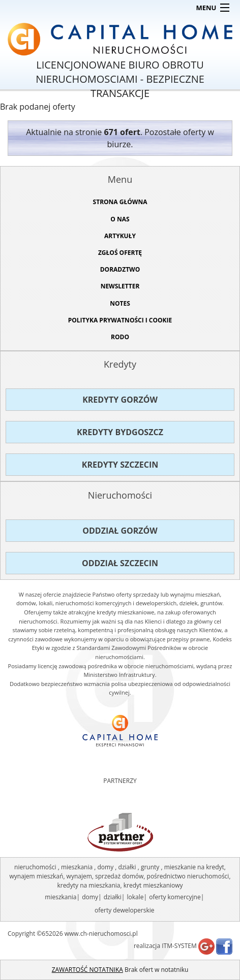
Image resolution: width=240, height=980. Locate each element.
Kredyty (120, 364)
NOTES (120, 303)
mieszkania (61, 897)
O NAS (120, 219)
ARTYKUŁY (120, 236)
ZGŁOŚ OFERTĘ (120, 253)
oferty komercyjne (175, 897)
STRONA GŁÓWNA (120, 202)
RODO (120, 337)
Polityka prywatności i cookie (120, 320)
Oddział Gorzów (120, 531)
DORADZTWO (120, 269)
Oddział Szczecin (120, 563)
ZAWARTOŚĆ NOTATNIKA (87, 970)
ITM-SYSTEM (179, 946)
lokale (136, 897)
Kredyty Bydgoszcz (120, 432)
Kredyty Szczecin (120, 465)
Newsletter (120, 286)
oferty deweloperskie (124, 910)
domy (90, 897)
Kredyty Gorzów (120, 400)
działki (113, 897)
